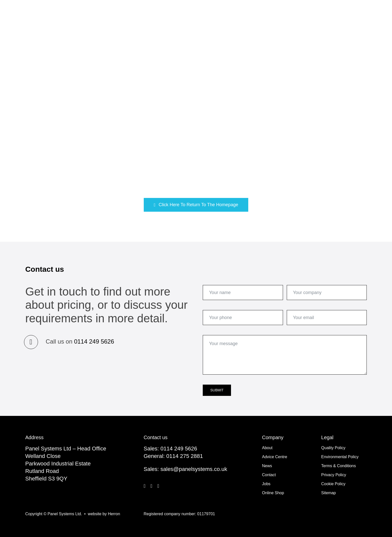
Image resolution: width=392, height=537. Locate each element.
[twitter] (151, 486)
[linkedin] (158, 486)
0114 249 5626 (94, 341)
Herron (114, 514)
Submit (217, 390)
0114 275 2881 (185, 456)
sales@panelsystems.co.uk (194, 469)
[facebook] (145, 486)
